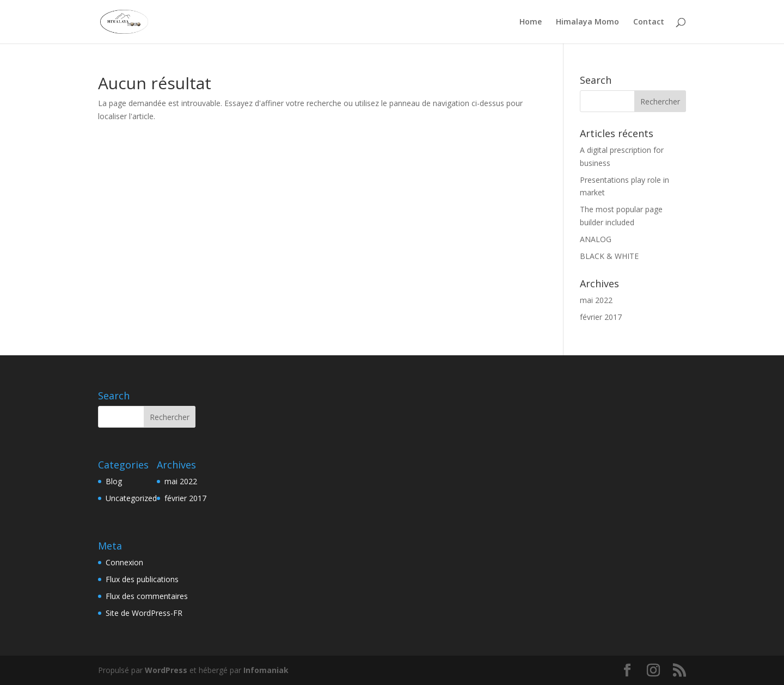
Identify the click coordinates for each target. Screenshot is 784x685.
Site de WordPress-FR (144, 613)
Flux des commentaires (147, 596)
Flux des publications (142, 579)
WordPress (166, 670)
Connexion (124, 562)
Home (531, 22)
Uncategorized (131, 498)
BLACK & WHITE (609, 256)
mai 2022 (596, 300)
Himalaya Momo (587, 22)
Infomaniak (266, 670)
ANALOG (596, 239)
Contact (649, 22)
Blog (114, 481)
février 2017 (601, 317)
